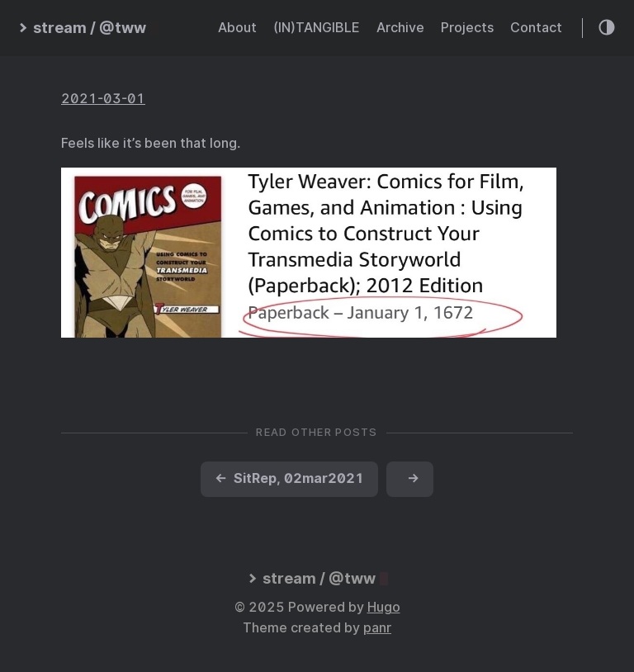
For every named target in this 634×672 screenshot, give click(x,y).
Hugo (384, 607)
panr (377, 628)
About (237, 28)
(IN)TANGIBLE (317, 28)
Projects (467, 28)
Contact (536, 28)
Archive (400, 28)
